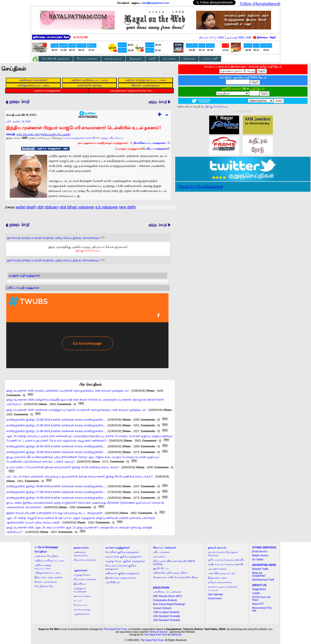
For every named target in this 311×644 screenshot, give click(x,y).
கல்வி (152, 59)
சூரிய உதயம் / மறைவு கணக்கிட (226, 560)
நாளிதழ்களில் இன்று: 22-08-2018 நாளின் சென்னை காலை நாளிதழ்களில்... (56, 425)
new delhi (127, 207)
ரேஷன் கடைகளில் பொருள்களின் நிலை (175, 577)
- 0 (151, 143)
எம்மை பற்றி (210, 59)
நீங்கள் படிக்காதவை (46, 582)
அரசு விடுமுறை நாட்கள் (222, 573)
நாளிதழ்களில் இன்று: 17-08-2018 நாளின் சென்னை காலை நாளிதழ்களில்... (56, 492)
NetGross (176, 635)
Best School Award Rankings (169, 604)
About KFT (258, 604)
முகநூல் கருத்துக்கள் (130, 149)
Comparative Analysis (165, 600)
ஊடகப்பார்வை (82, 596)
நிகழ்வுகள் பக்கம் (218, 578)
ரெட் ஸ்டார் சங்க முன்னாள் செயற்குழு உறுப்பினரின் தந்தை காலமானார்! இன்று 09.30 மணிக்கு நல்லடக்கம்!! (80, 477)
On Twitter (258, 560)
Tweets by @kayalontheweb (201, 187)
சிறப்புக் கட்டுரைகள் (85, 579)
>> (46, 547)
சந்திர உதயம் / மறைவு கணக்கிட (226, 564)
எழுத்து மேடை (82, 575)
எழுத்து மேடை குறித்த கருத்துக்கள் (125, 561)
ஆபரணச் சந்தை (217, 569)
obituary (52, 207)
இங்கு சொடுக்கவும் (88, 250)
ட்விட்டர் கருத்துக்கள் (156, 149)
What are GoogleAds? (259, 574)
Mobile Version (260, 556)
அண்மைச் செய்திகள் (46, 556)
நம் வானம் (169, 59)
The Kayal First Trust (115, 629)
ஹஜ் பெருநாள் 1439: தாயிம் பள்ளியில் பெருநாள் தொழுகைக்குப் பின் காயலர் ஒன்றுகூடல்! (68, 391)
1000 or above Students (166, 612)
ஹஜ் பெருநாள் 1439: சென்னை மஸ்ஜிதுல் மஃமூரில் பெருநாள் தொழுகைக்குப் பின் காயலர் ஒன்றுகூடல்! (76, 410)
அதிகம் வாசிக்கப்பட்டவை (49, 561)
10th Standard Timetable (167, 620)
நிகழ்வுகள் (135, 59)
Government (215, 598)
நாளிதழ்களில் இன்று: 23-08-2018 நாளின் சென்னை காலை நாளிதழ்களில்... (56, 420)
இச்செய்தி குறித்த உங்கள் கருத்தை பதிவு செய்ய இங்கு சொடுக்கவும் (53, 238)
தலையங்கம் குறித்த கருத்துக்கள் (123, 557)
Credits (256, 593)
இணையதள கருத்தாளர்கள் (121, 578)
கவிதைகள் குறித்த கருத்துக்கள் (122, 573)
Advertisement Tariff (263, 580)
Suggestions (259, 589)
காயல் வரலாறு (82, 609)
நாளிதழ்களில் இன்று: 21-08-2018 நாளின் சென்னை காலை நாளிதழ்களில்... (56, 431)
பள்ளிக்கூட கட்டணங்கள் (167, 592)
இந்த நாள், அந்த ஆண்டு (48, 577)
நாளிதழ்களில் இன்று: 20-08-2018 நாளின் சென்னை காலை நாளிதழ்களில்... (56, 446)
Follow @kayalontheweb (260, 4)
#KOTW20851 (88, 115)
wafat (20, 207)
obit (40, 207)
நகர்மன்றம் (159, 557)
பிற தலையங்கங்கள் (85, 560)
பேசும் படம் (80, 605)
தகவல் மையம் (113, 59)
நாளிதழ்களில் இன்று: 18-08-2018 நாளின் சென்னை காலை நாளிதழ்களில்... (56, 486)
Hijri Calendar (216, 594)
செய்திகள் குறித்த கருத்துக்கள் (122, 552)
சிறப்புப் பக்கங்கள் (87, 59)
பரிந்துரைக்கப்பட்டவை (47, 573)
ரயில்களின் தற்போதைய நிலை (170, 573)
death (31, 207)
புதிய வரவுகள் (161, 552)
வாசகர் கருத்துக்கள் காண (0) (79, 138)
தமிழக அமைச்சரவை (220, 582)
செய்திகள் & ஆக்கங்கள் (56, 59)
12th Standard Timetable (167, 616)
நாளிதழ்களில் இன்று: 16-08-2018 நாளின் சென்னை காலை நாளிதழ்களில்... (56, 498)
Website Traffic (260, 569)
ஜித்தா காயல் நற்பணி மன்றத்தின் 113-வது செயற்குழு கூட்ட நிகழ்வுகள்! (55, 513)
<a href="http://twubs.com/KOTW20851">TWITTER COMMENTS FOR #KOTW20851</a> (87, 331)
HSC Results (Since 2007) (168, 596)
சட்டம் (77, 600)
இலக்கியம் (80, 584)
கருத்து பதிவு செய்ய (112, 138)
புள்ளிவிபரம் (113, 582)
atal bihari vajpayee (77, 207)
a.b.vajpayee (106, 207)
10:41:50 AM (80, 37)
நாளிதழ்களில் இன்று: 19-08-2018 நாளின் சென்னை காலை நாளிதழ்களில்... (56, 452)
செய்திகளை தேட (44, 586)
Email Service (260, 552)
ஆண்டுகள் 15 (81, 614)
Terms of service (158, 632)
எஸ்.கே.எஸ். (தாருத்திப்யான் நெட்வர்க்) (43, 134)
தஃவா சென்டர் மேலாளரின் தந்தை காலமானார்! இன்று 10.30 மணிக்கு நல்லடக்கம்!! (63, 467)
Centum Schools (162, 608)
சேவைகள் (189, 59)
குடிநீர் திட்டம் (161, 568)
